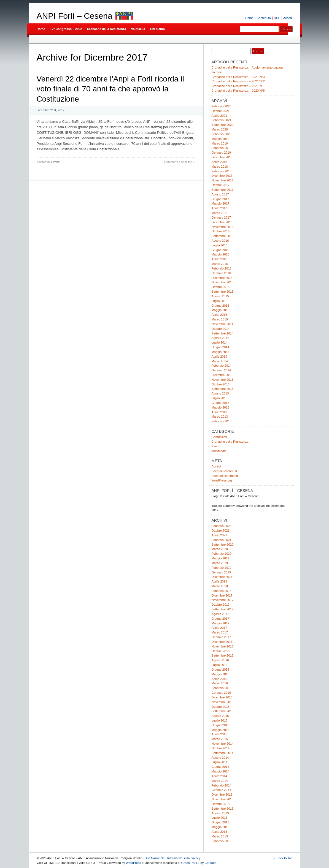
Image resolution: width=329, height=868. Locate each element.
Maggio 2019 (221, 139)
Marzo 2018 (220, 167)
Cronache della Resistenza (107, 29)
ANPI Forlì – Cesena (75, 16)
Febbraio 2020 (222, 134)
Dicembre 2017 (222, 176)
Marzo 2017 (220, 213)
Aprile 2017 (219, 208)
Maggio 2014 (221, 352)
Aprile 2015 (219, 315)
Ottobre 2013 (221, 384)
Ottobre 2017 (221, 185)
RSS (277, 18)
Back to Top (284, 858)
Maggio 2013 (221, 407)
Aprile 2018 (219, 162)
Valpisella (138, 29)
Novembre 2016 (223, 227)
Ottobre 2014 (221, 329)
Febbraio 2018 (222, 171)
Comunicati (219, 437)
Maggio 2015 (221, 310)
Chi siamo (158, 29)
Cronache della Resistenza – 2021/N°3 (238, 77)
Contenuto (264, 18)
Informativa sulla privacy (184, 858)
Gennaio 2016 (221, 273)
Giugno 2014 (220, 347)
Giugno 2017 (220, 199)
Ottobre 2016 (221, 231)
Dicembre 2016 (222, 222)
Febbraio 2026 (222, 106)
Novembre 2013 (223, 380)
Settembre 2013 (223, 389)
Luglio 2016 (220, 245)
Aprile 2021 (219, 116)
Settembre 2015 (223, 292)
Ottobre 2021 (221, 111)
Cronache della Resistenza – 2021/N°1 (238, 86)
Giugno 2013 (220, 403)
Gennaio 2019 (221, 153)
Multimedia (219, 451)
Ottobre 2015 (221, 287)
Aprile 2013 (219, 412)
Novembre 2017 (223, 180)
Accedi (288, 18)
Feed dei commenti (225, 476)
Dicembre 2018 (222, 157)
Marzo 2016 (220, 264)
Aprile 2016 (219, 259)
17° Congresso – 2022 (66, 29)
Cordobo (210, 863)
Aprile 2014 (219, 357)
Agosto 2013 (220, 393)
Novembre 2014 (223, 324)
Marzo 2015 (220, 319)
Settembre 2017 (223, 190)
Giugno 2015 (220, 306)
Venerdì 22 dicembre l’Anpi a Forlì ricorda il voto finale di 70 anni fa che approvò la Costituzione (110, 89)
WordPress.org (222, 480)
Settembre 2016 (223, 236)
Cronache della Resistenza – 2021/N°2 (238, 81)
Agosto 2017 (220, 194)
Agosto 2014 (220, 338)
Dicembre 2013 (222, 375)
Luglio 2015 (220, 301)
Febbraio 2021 (222, 120)
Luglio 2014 (220, 342)
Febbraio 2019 (222, 148)
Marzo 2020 (220, 129)
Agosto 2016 (220, 241)
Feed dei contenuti (224, 471)
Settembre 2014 (223, 333)
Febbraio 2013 (222, 421)
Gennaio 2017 (221, 217)
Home (249, 18)
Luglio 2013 (220, 398)
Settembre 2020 (223, 125)
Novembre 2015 (223, 282)
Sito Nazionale (155, 858)
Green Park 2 (190, 863)
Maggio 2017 (221, 203)
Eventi (55, 162)
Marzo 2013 (220, 417)
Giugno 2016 (220, 250)
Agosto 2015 (220, 296)
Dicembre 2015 (222, 278)
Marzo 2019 (220, 143)
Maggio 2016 (221, 254)
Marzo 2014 (220, 361)
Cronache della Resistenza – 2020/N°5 (238, 91)
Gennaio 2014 (221, 370)
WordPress (134, 863)
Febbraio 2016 (222, 268)
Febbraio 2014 (222, 366)
